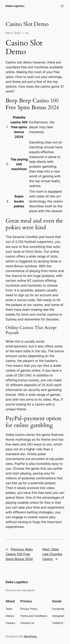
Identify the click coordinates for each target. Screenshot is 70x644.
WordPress (30, 636)
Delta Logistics (15, 6)
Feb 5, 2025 (13, 33)
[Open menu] (62, 6)
